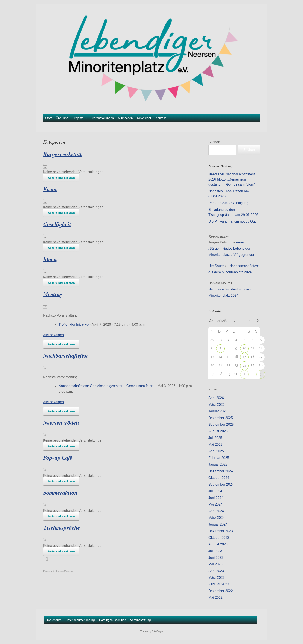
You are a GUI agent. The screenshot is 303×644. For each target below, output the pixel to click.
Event (50, 190)
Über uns (62, 118)
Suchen (214, 142)
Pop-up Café (58, 458)
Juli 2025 (215, 438)
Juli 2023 (215, 551)
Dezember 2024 (221, 471)
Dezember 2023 (221, 531)
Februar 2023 (219, 584)
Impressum (54, 620)
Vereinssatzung (141, 620)
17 (244, 357)
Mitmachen (125, 118)
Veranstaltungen (103, 118)
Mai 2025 (215, 444)
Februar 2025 (219, 458)
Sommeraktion (60, 493)
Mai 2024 (215, 504)
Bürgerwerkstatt (62, 155)
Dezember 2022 (221, 591)
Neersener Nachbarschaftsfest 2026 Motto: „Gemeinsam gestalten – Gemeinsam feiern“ (232, 179)
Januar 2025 (218, 464)
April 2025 (216, 451)
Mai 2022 (215, 598)
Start (48, 118)
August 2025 (218, 431)
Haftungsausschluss (112, 620)
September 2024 (221, 484)
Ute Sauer (216, 266)
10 (245, 348)
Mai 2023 (215, 564)
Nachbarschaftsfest (66, 356)
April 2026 (216, 398)
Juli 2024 (215, 491)
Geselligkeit (57, 225)
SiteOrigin (157, 631)
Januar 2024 (218, 524)
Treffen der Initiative (74, 324)
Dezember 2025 (221, 418)
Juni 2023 (216, 558)
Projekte (80, 118)
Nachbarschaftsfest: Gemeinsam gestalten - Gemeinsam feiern (106, 386)
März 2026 (217, 405)
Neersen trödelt (61, 423)
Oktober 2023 (219, 538)
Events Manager (65, 571)
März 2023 (217, 578)
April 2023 (216, 571)
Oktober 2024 (219, 478)
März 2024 (217, 518)
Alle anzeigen (53, 335)
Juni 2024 (216, 498)
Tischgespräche (61, 528)
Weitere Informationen (61, 178)
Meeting (53, 295)
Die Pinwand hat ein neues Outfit (233, 221)
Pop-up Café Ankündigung (228, 203)
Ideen (50, 260)
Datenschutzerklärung (80, 620)
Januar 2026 (218, 411)
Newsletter (144, 118)
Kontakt (161, 118)
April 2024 (216, 511)
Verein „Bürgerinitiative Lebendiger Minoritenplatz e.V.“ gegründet (231, 248)
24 (244, 365)
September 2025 (221, 425)
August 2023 (218, 544)
